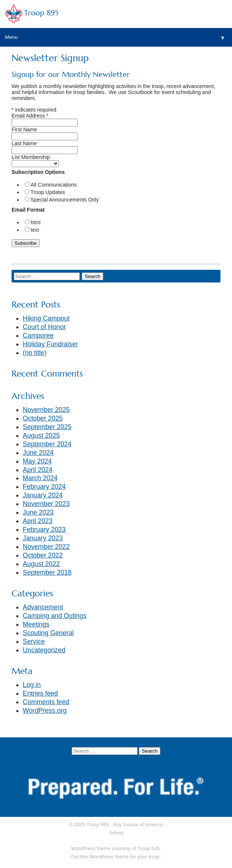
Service (34, 641)
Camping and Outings (55, 616)
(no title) (35, 353)
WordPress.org (45, 711)
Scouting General (48, 633)
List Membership (31, 157)
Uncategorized (44, 650)
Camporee (38, 335)
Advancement (43, 607)
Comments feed (46, 702)
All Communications (54, 185)
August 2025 (41, 435)
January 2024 (43, 495)
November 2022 (46, 547)
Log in (32, 685)
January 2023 (43, 538)
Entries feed (40, 693)
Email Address (30, 116)
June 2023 (38, 512)
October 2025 (43, 418)
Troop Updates (48, 192)
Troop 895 (41, 13)
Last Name (24, 143)
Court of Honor (44, 327)
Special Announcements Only (65, 200)
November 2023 (46, 504)
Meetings (36, 624)
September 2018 (47, 572)
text (35, 230)
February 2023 (44, 530)
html (35, 222)
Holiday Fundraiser (50, 344)
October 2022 (43, 555)
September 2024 (47, 444)
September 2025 (47, 427)
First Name (24, 129)
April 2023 (38, 521)
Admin (116, 833)
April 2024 (38, 470)
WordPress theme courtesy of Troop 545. (116, 848)
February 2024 (44, 487)
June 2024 (38, 453)
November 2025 (46, 410)
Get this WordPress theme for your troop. (116, 857)
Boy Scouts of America (138, 825)
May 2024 (37, 461)
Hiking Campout (46, 318)
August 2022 (41, 564)
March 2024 (40, 478)
